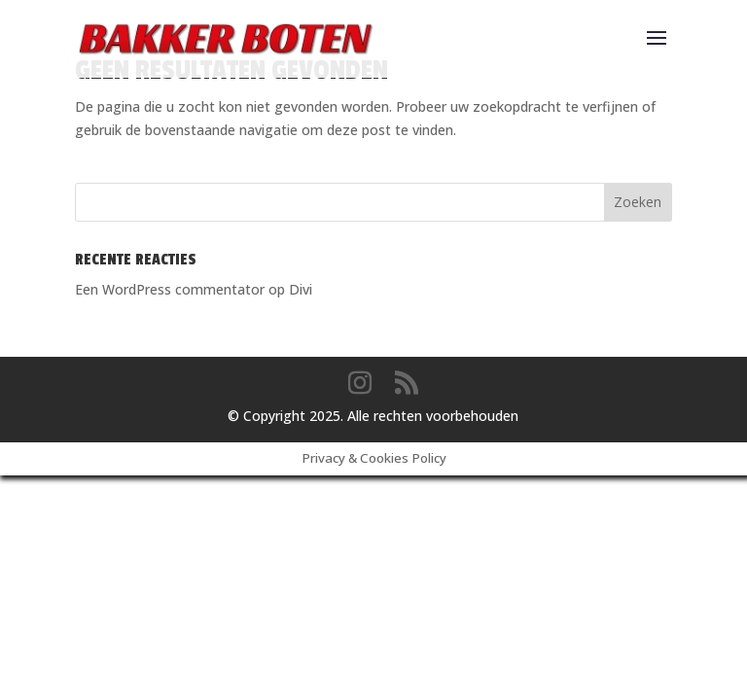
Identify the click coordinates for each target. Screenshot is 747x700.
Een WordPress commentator (170, 289)
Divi (301, 289)
